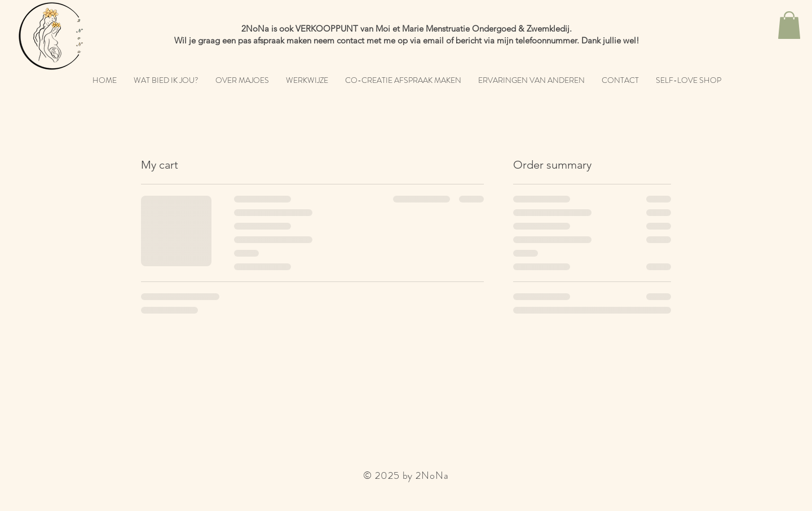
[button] (789, 25)
